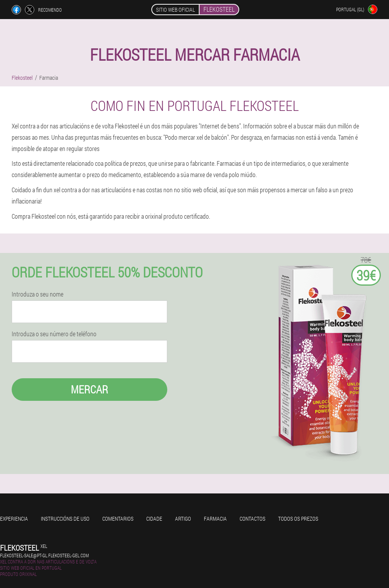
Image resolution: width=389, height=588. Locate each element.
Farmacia (215, 519)
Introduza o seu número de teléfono (54, 334)
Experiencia (14, 519)
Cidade (154, 519)
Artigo (183, 519)
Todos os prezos (298, 519)
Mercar (89, 389)
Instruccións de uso (65, 519)
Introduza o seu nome (38, 294)
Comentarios (118, 519)
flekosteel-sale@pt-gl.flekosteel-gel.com (44, 555)
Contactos (252, 519)
